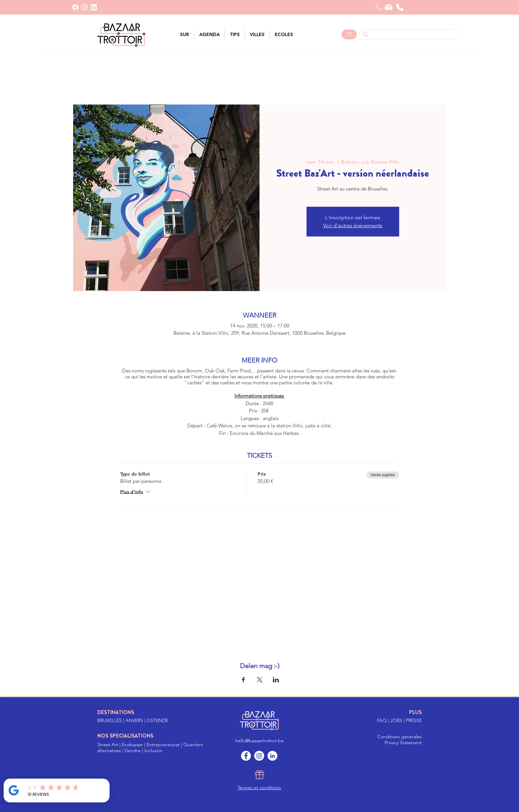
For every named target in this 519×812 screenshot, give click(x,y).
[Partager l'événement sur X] (260, 680)
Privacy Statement (403, 743)
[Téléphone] (400, 7)
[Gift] (259, 775)
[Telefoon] (379, 7)
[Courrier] (389, 7)
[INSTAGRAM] (84, 7)
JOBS (397, 720)
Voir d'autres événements (353, 225)
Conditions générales (400, 737)
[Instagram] (259, 756)
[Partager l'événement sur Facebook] (243, 680)
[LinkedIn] (94, 7)
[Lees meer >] (349, 34)
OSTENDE (157, 720)
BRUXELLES (110, 720)
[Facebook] (75, 7)
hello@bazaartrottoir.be (259, 741)
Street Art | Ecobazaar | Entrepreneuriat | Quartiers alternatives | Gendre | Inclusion (150, 748)
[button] (257, 34)
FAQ (382, 720)
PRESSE (414, 720)
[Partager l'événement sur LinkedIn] (276, 680)
